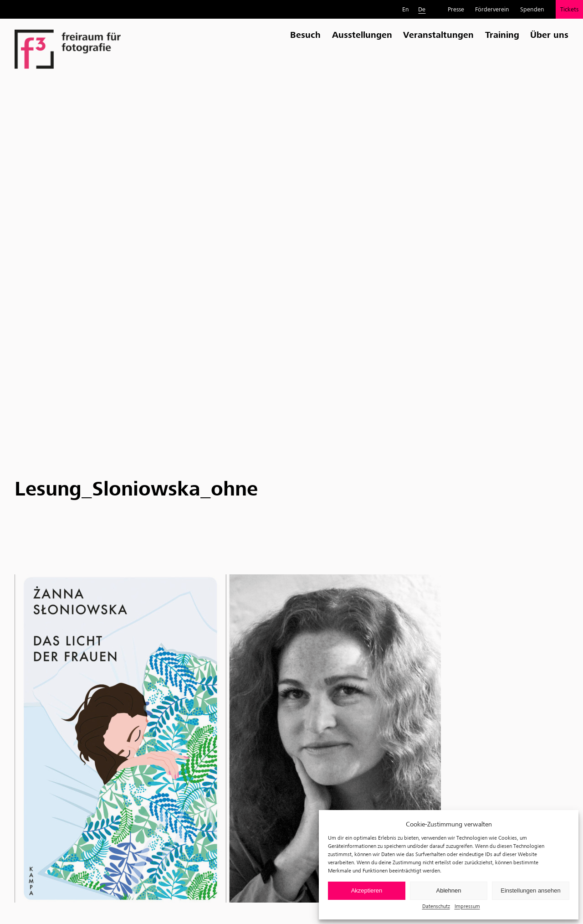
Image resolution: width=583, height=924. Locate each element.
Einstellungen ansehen (531, 890)
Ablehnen (449, 890)
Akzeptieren (367, 890)
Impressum (467, 906)
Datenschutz (436, 906)
